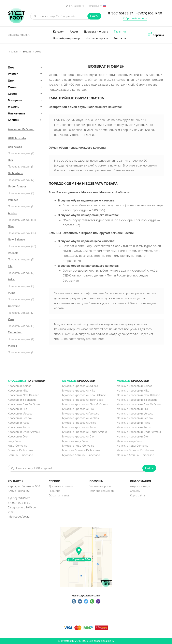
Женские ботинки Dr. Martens (135, 450)
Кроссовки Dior (18, 437)
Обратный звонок (135, 18)
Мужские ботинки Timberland (81, 455)
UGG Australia (17, 138)
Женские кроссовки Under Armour (139, 432)
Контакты (120, 38)
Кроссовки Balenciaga (22, 400)
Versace (13, 200)
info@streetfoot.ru (19, 35)
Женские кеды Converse (132, 446)
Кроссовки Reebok (20, 418)
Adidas (12, 213)
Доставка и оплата (96, 32)
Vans (11, 319)
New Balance (16, 240)
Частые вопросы (97, 38)
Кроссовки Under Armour (24, 432)
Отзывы (135, 491)
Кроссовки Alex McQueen (25, 404)
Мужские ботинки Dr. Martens (81, 450)
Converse (14, 306)
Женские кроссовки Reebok (135, 418)
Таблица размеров (102, 491)
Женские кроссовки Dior (133, 437)
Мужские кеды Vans (75, 441)
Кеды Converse (18, 446)
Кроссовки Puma (19, 427)
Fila (10, 266)
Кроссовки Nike (18, 391)
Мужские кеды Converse (78, 446)
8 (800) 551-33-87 (120, 13)
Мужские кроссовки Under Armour (85, 432)
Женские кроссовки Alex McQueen (139, 404)
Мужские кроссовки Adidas (80, 386)
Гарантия (120, 32)
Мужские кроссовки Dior (78, 437)
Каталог (59, 32)
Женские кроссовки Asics (133, 423)
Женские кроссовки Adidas (134, 386)
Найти (94, 16)
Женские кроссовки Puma (134, 427)
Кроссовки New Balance (24, 395)
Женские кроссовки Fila (132, 409)
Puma (12, 293)
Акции (74, 32)
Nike (11, 226)
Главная (13, 52)
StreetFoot (16, 16)
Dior (11, 160)
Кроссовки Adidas (19, 386)
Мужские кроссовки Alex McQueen (85, 404)
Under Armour (17, 187)
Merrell (12, 346)
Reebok (13, 253)
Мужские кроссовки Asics (79, 423)
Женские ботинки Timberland (135, 455)
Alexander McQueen (21, 129)
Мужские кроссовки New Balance (84, 395)
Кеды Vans (15, 441)
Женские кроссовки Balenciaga (137, 400)
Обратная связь (59, 496)
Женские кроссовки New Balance (138, 395)
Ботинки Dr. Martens (20, 450)
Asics (11, 279)
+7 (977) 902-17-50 (149, 13)
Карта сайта (137, 496)
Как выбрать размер (67, 38)
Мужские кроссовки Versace (81, 414)
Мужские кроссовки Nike (79, 391)
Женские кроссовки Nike (133, 391)
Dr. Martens (15, 173)
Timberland (15, 332)
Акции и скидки (140, 486)
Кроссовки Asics (18, 423)
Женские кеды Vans (130, 441)
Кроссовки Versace (20, 414)
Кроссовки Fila (17, 409)
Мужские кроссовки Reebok (81, 418)
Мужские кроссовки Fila (78, 409)
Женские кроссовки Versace (135, 414)
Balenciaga (15, 147)
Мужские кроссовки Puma (79, 427)
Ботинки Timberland (20, 455)
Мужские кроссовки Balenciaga (83, 400)
